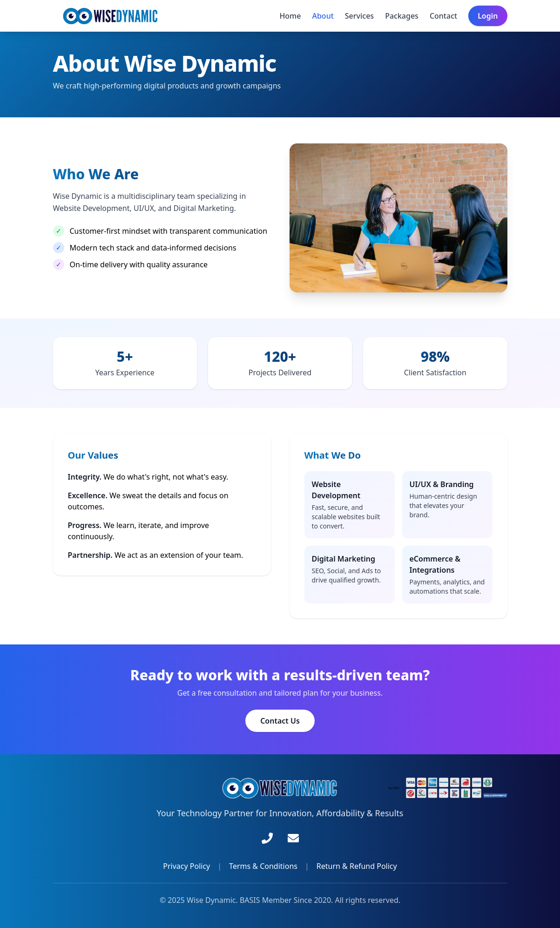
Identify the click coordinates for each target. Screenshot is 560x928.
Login (488, 16)
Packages (402, 16)
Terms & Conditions (263, 866)
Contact (443, 16)
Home (290, 16)
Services (359, 16)
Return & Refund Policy (357, 866)
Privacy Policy (186, 866)
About (323, 16)
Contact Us (280, 721)
